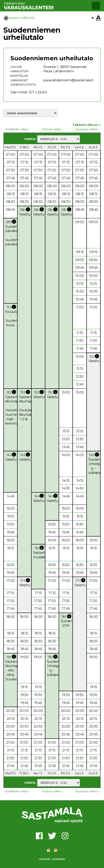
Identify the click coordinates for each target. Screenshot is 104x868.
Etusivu (15, 18)
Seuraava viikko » (87, 129)
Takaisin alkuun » (86, 125)
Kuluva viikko (52, 129)
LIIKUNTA (28, 18)
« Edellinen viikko (16, 129)
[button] (96, 6)
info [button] (28, 209)
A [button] (92, 18)
